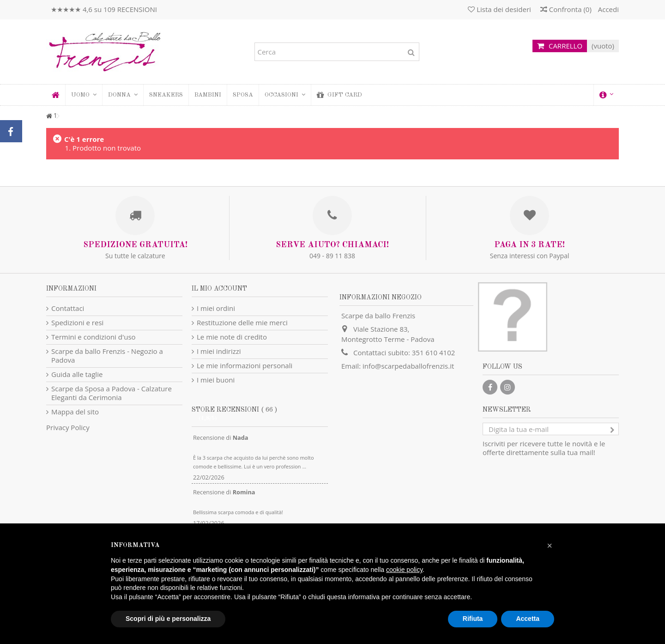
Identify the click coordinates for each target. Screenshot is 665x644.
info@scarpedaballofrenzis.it (408, 366)
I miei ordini (216, 308)
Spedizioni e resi (77, 323)
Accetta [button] (528, 619)
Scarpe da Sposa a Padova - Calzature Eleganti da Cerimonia (112, 393)
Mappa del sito (75, 412)
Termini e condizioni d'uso (94, 337)
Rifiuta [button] (473, 619)
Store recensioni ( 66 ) (234, 410)
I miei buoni (216, 380)
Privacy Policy (68, 427)
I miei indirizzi (219, 351)
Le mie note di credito (232, 337)
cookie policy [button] (404, 570)
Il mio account (219, 289)
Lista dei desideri (499, 9)
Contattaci (68, 308)
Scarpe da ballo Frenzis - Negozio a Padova (107, 356)
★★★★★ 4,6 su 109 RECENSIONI (104, 9)
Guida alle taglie (77, 374)
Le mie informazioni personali (245, 366)
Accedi (608, 9)
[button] (123, 95)
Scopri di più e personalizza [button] (168, 619)
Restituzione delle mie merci (242, 323)
